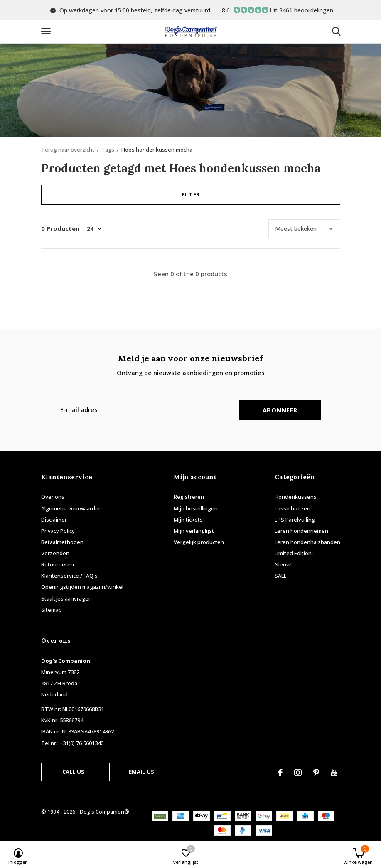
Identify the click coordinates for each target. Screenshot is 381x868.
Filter (190, 194)
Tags (108, 150)
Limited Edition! (294, 553)
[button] (47, 32)
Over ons (53, 497)
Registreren (189, 497)
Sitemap (52, 610)
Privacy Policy (58, 531)
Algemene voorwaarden (71, 508)
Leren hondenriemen (301, 531)
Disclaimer (54, 520)
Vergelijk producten (199, 542)
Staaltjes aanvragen (66, 598)
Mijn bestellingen (196, 508)
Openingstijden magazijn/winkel (82, 587)
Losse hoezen (293, 508)
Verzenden (55, 553)
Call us (73, 772)
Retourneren (58, 564)
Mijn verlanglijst (194, 531)
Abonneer (280, 410)
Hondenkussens (296, 497)
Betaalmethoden (62, 542)
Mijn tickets (188, 520)
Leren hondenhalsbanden (307, 542)
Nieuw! (283, 564)
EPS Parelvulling (295, 520)
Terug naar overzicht (68, 150)
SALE (281, 576)
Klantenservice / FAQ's (69, 576)
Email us (141, 772)
